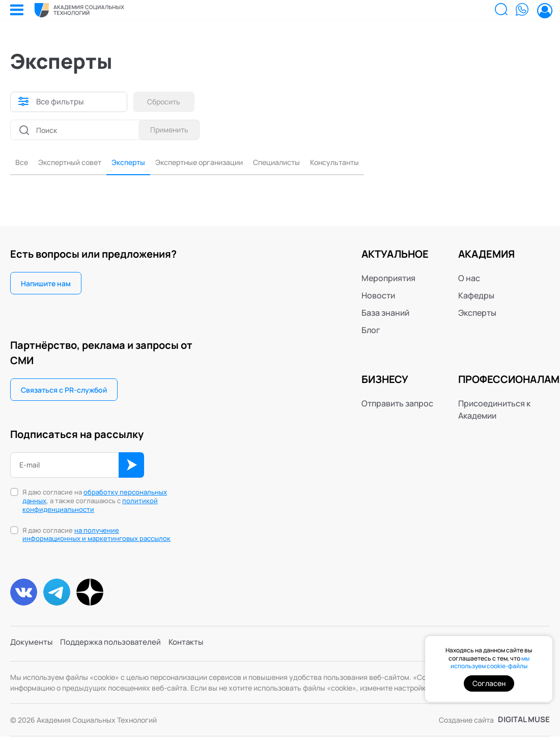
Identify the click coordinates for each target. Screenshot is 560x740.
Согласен (489, 683)
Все (22, 163)
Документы (33, 648)
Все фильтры (61, 102)
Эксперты (141, 163)
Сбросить (167, 102)
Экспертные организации (221, 163)
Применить (167, 130)
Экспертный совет (76, 163)
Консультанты (373, 163)
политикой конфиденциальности (90, 506)
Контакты (195, 648)
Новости (378, 297)
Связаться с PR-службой (64, 391)
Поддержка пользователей (116, 648)
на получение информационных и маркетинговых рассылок (96, 536)
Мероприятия (388, 280)
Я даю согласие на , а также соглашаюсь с (95, 502)
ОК (131, 467)
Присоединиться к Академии (494, 411)
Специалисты (308, 163)
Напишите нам (46, 285)
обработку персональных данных (95, 498)
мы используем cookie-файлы (490, 662)
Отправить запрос (397, 405)
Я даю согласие (96, 536)
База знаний (385, 314)
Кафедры (476, 297)
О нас (469, 280)
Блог (371, 332)
